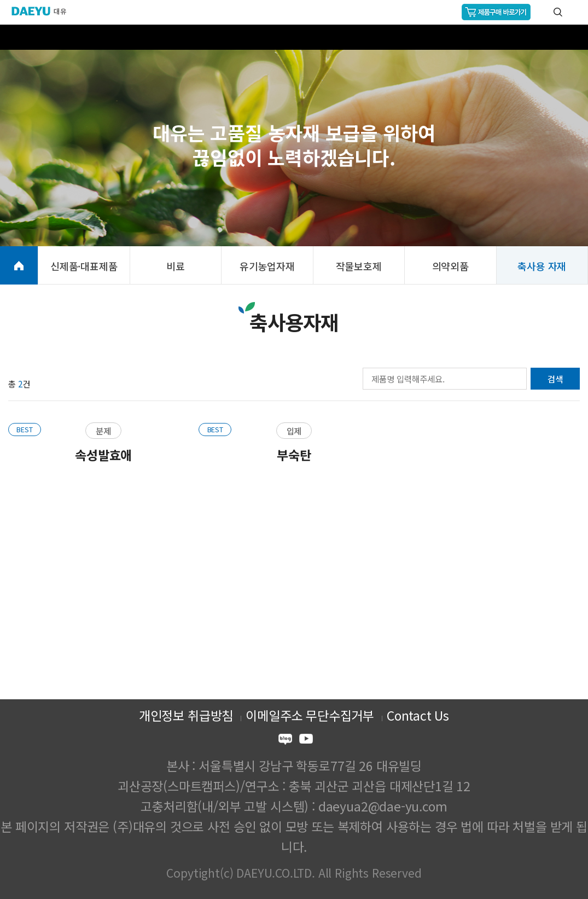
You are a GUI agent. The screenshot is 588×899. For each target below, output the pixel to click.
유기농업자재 (267, 266)
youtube (306, 741)
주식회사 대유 (43, 11)
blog (285, 741)
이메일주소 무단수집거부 (310, 715)
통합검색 (558, 12)
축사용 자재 (542, 266)
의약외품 (450, 266)
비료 (176, 266)
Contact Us (418, 715)
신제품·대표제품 (84, 266)
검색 (555, 379)
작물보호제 (359, 266)
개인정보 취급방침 (186, 715)
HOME (19, 265)
